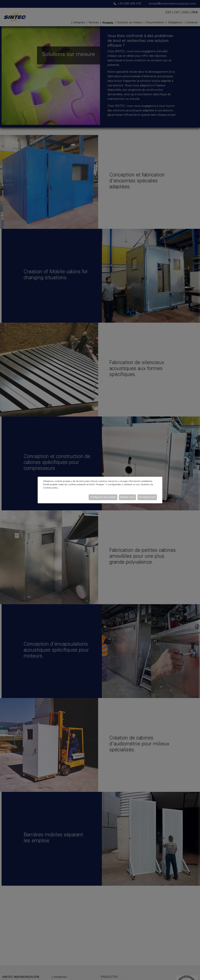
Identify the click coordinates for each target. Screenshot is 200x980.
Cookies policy (51, 488)
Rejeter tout (127, 497)
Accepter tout (147, 497)
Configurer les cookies (103, 497)
